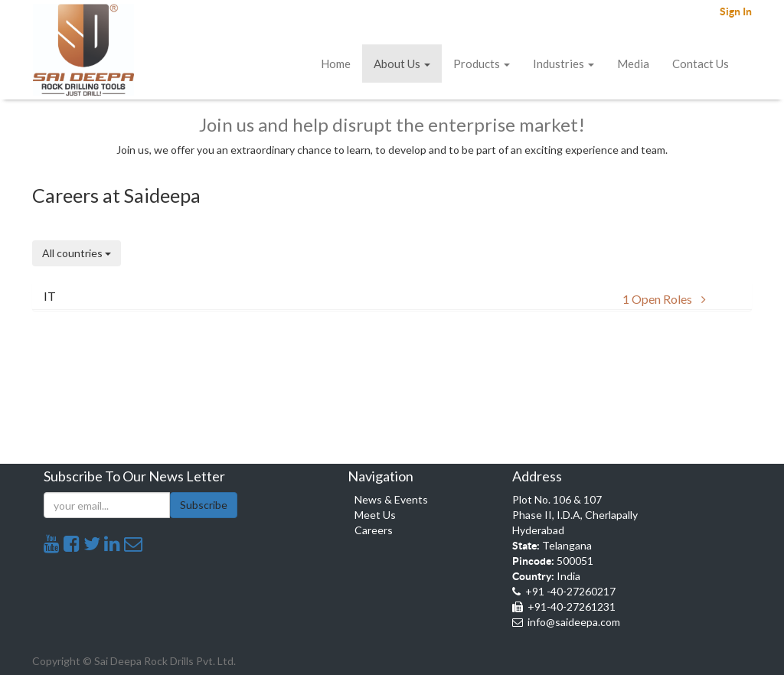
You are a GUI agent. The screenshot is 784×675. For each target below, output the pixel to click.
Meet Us (375, 515)
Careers (374, 530)
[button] (392, 297)
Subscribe (204, 505)
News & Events (391, 499)
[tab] (392, 297)
